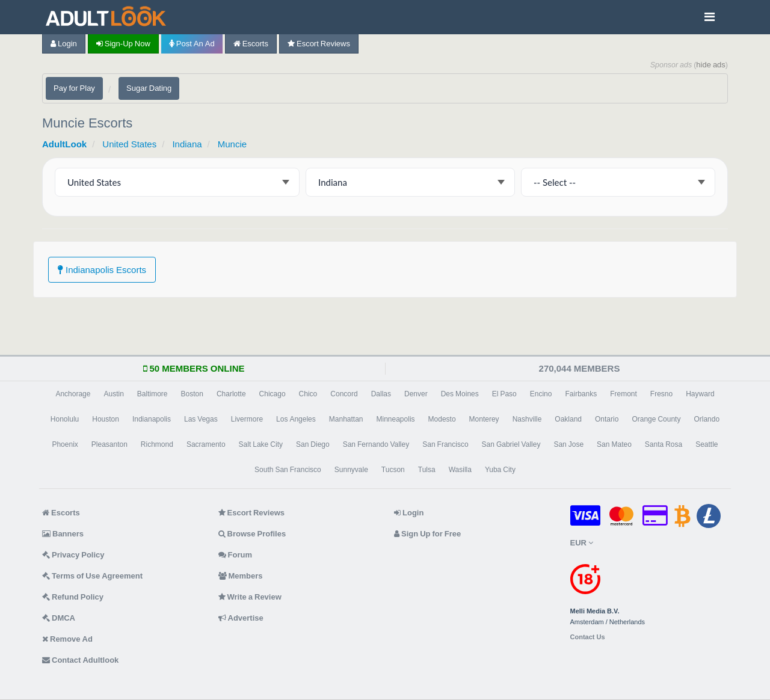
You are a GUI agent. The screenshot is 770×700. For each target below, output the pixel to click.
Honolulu (65, 419)
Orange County (656, 419)
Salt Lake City (261, 444)
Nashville (527, 419)
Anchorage (73, 394)
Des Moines (460, 394)
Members (241, 576)
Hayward (700, 394)
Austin (113, 394)
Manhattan (346, 419)
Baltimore (152, 394)
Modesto (442, 419)
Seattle (707, 444)
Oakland (568, 419)
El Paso (504, 394)
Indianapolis (152, 419)
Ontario (607, 419)
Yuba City (500, 470)
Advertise (241, 618)
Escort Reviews (319, 44)
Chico (308, 394)
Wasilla (460, 470)
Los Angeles (296, 419)
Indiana (187, 144)
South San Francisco (288, 470)
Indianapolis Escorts (102, 270)
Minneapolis (396, 419)
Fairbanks (581, 394)
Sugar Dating (149, 88)
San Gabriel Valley (511, 444)
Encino (541, 394)
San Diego (313, 444)
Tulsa (427, 470)
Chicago (273, 394)
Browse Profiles (252, 534)
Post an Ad (192, 44)
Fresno (661, 394)
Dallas (381, 394)
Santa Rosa (664, 444)
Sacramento (206, 444)
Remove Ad (67, 639)
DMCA (59, 618)
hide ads (711, 65)
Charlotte (231, 394)
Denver (416, 394)
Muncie (232, 144)
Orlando (707, 419)
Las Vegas (201, 419)
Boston (192, 394)
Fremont (624, 394)
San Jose (568, 444)
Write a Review (250, 597)
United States (129, 144)
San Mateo (614, 444)
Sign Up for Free (427, 534)
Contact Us (588, 637)
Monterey (484, 419)
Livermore (247, 419)
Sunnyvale (351, 470)
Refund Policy (73, 597)
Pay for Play (74, 88)
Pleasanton (109, 444)
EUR (582, 543)
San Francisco (445, 444)
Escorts (251, 44)
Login (64, 44)
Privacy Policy (73, 555)
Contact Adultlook (80, 660)
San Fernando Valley (376, 444)
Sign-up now (123, 44)
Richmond (157, 444)
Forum (235, 555)
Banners (63, 534)
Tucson (393, 470)
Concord (344, 394)
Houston (106, 419)
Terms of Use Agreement (92, 576)
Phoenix (65, 444)
